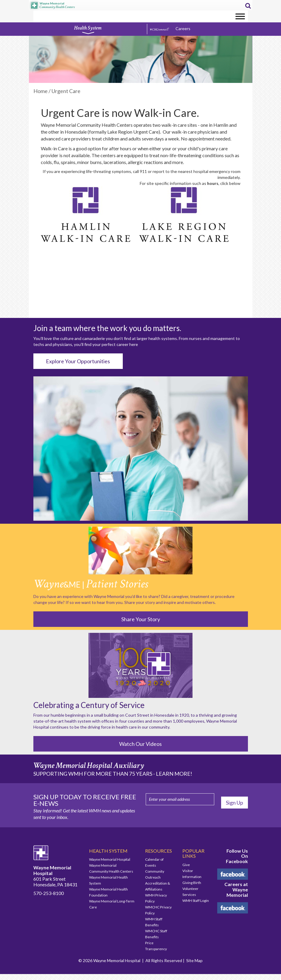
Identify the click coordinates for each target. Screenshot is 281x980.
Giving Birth (192, 883)
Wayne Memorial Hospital (110, 859)
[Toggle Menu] (240, 16)
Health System (88, 30)
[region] (141, 59)
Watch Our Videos (140, 744)
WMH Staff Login (196, 901)
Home (41, 91)
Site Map (194, 960)
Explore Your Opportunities (78, 361)
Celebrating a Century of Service (89, 705)
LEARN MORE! (174, 774)
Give (186, 865)
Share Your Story (141, 619)
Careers (183, 28)
